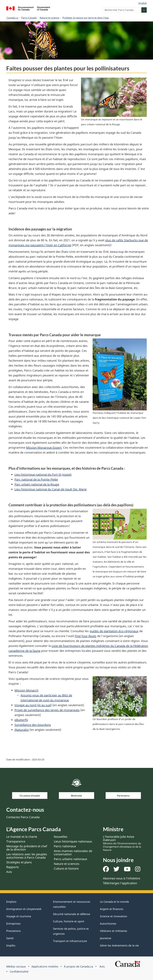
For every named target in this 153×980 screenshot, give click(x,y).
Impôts (11, 945)
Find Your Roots (86, 636)
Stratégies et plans (19, 862)
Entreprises (13, 924)
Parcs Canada (29, 18)
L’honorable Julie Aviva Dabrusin (122, 843)
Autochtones (108, 924)
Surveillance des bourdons (33, 725)
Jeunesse (106, 938)
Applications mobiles (45, 966)
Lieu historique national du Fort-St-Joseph (43, 475)
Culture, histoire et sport (69, 921)
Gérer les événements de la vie (119, 945)
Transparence (16, 841)
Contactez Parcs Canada (23, 817)
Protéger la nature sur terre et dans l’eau (86, 18)
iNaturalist (22, 730)
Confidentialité (19, 972)
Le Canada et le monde (114, 902)
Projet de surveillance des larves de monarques (47, 710)
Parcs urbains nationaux (71, 859)
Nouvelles (61, 837)
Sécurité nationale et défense (72, 914)
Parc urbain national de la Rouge (37, 484)
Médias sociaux (16, 966)
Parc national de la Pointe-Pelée (36, 479)
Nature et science (49, 18)
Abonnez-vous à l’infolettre (122, 878)
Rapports (13, 867)
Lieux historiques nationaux (73, 841)
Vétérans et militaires (114, 931)
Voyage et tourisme (19, 916)
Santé (10, 938)
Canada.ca (12, 18)
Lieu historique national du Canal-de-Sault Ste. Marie (51, 489)
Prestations (14, 931)
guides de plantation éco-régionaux (114, 631)
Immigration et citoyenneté (24, 909)
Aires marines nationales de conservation (73, 853)
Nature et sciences (67, 864)
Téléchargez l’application (120, 883)
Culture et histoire (66, 869)
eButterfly (21, 720)
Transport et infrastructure (70, 941)
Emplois (11, 902)
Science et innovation (114, 916)
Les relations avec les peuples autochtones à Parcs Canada (27, 856)
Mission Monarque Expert (44, 448)
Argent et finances (112, 909)
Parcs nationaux (65, 846)
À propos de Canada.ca (79, 966)
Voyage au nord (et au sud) (33, 705)
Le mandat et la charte (22, 837)
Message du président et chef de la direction (27, 848)
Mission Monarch (26, 690)
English (143, 3)
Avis (9, 872)
